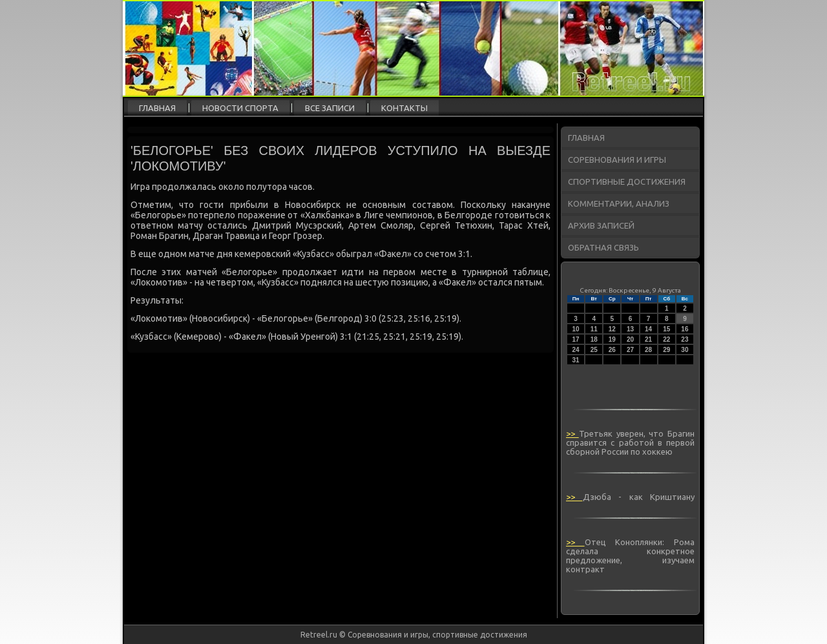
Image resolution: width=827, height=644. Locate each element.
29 (666, 350)
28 (648, 350)
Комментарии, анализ (619, 203)
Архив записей (601, 225)
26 (612, 350)
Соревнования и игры (617, 160)
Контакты (404, 108)
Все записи (330, 108)
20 (630, 339)
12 (612, 329)
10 (576, 329)
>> (572, 433)
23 (685, 339)
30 (685, 350)
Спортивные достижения (627, 182)
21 (648, 339)
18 (594, 339)
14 (648, 329)
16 (685, 329)
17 (576, 339)
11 (594, 329)
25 (594, 350)
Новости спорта (240, 108)
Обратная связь (603, 247)
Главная (157, 108)
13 (630, 329)
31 (576, 360)
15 (666, 329)
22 (666, 339)
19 (612, 339)
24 (576, 350)
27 (630, 350)
